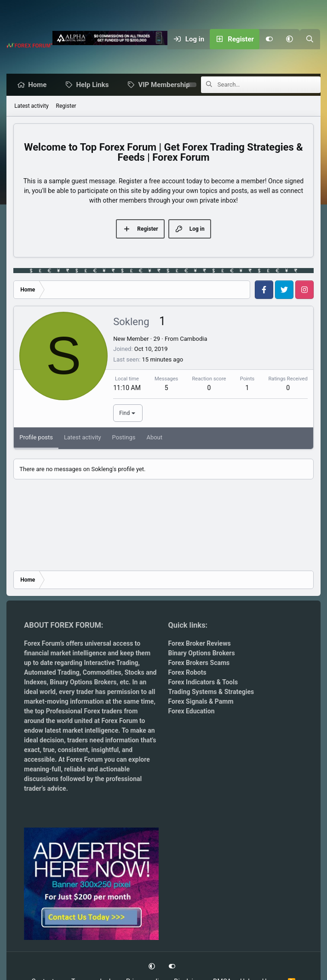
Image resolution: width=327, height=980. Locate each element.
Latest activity (31, 106)
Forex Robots (187, 672)
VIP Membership (166, 85)
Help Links (95, 85)
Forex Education (191, 711)
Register (66, 106)
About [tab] (154, 438)
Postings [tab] (124, 438)
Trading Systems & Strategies (211, 692)
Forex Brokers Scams (199, 663)
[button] (290, 39)
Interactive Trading (111, 663)
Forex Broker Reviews (199, 643)
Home (40, 85)
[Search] (310, 39)
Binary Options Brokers (83, 682)
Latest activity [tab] (83, 438)
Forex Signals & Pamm (201, 701)
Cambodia (193, 339)
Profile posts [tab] (36, 438)
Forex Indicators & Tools (203, 682)
